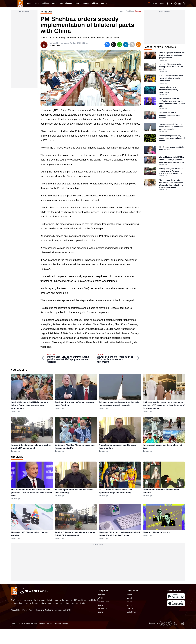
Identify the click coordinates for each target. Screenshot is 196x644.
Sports (100, 605)
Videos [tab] (159, 47)
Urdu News (131, 612)
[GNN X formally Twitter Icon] (171, 3)
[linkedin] (126, 45)
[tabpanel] (164, 121)
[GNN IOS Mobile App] (176, 603)
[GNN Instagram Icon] (175, 3)
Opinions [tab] (170, 47)
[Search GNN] (184, 3)
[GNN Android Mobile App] (176, 596)
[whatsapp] (120, 45)
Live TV (130, 608)
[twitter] (113, 45)
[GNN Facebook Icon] (167, 3)
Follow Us (154, 623)
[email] (132, 45)
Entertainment (103, 601)
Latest (129, 598)
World (100, 598)
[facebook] (107, 45)
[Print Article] (138, 44)
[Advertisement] (24, 50)
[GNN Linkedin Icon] (179, 3)
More (104, 3)
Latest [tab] (148, 47)
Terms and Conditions (44, 610)
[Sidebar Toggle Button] (13, 3)
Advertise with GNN (63, 610)
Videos (130, 605)
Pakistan (131, 11)
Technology (102, 608)
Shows (130, 601)
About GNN (15, 610)
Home (123, 11)
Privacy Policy (28, 610)
